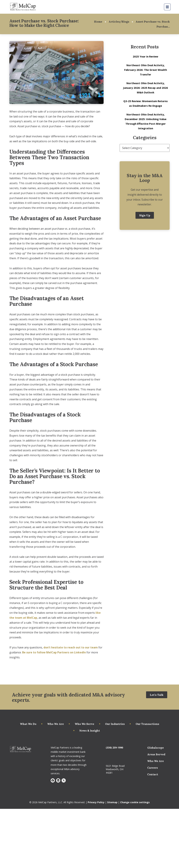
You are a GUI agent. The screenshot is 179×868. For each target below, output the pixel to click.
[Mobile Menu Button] (167, 7)
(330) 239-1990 (114, 748)
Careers (153, 768)
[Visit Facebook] (53, 780)
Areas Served (156, 754)
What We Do (28, 724)
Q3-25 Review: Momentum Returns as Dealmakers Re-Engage (146, 103)
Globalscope (156, 748)
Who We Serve (84, 724)
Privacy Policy (96, 802)
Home (98, 22)
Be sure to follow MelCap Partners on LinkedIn (54, 652)
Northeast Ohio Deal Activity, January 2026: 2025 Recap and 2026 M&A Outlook (145, 88)
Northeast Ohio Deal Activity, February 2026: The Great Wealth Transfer (146, 70)
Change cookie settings (135, 802)
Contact (153, 774)
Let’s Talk (157, 695)
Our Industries (115, 724)
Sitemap (112, 802)
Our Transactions (147, 724)
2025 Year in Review (145, 56)
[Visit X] (64, 780)
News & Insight (90, 731)
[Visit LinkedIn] (58, 780)
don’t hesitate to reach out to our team (71, 647)
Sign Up (145, 215)
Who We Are (56, 724)
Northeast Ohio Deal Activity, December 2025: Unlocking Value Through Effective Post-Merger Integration (146, 121)
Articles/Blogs (119, 22)
